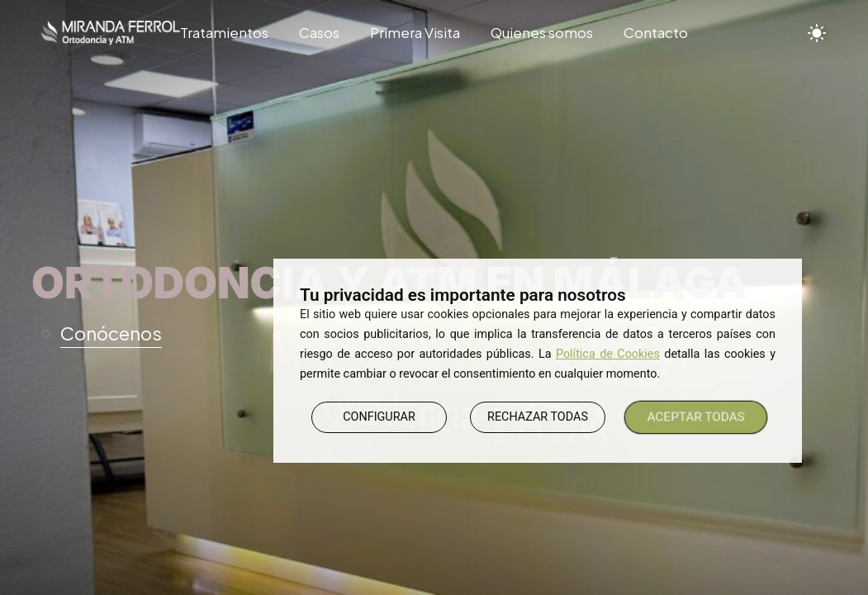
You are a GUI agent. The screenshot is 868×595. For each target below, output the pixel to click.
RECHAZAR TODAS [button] (538, 417)
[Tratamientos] (232, 33)
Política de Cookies (608, 354)
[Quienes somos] (542, 33)
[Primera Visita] (415, 33)
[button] (109, 334)
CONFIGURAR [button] (379, 417)
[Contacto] (649, 33)
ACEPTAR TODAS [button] (696, 417)
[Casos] (319, 33)
